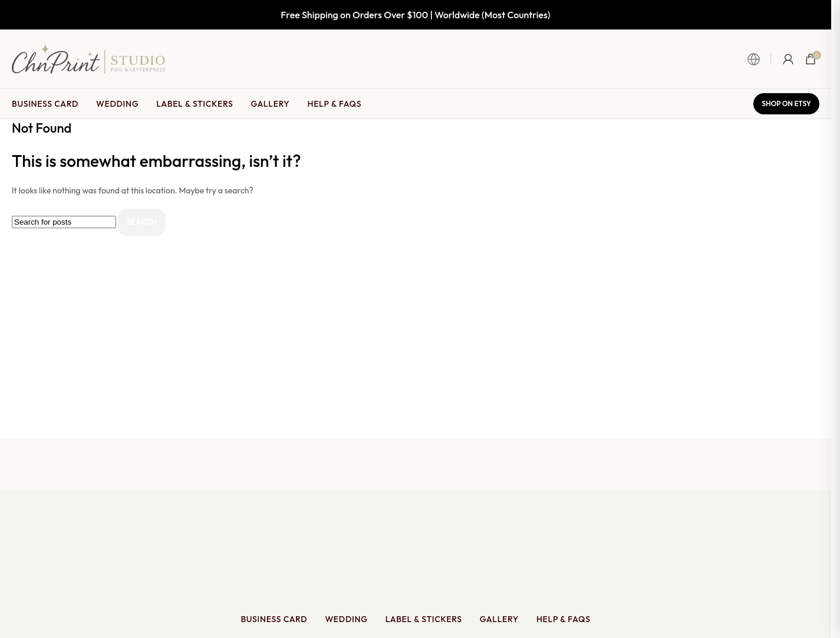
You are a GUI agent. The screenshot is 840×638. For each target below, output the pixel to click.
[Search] (64, 222)
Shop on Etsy (786, 103)
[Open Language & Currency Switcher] (759, 59)
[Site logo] (88, 58)
